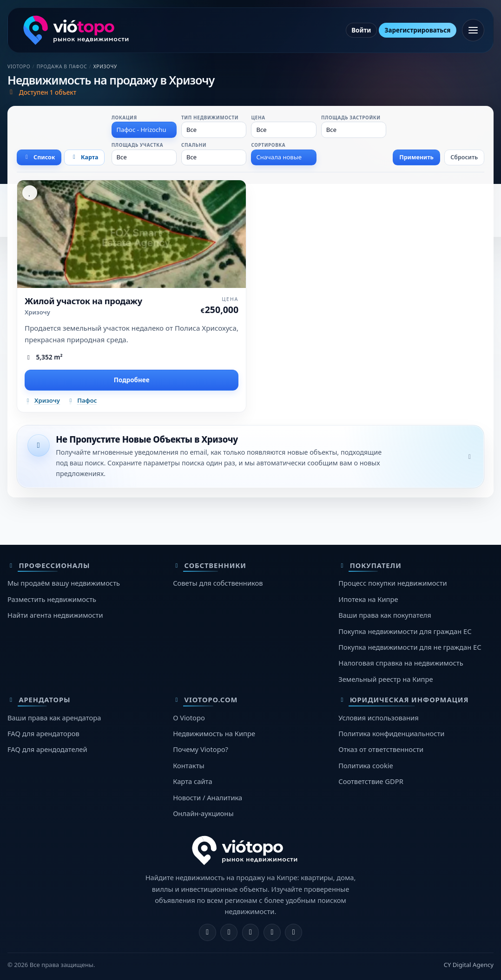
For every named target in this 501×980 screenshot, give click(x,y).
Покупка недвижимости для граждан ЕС (405, 631)
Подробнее (132, 380)
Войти (361, 30)
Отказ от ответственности (381, 749)
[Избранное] (30, 193)
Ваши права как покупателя (385, 615)
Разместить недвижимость (52, 599)
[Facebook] (208, 932)
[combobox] (144, 130)
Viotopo (19, 66)
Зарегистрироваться (418, 30)
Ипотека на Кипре (368, 599)
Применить (416, 157)
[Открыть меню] (473, 30)
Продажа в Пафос (62, 66)
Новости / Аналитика (208, 797)
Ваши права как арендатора (54, 718)
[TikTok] (293, 932)
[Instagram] (229, 932)
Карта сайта (193, 781)
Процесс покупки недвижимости (392, 583)
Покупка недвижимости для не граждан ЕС (410, 647)
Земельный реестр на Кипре (386, 679)
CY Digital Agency (469, 965)
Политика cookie (366, 765)
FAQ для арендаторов (43, 733)
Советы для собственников (218, 583)
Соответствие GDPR (371, 781)
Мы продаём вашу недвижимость (64, 583)
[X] (251, 932)
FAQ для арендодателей (47, 749)
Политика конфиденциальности (391, 733)
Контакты (189, 765)
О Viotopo (189, 718)
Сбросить (464, 157)
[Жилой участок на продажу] (132, 234)
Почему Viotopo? (201, 749)
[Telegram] (272, 932)
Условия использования (378, 718)
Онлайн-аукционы (203, 813)
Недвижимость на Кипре (214, 733)
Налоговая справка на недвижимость (401, 663)
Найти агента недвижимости (55, 615)
